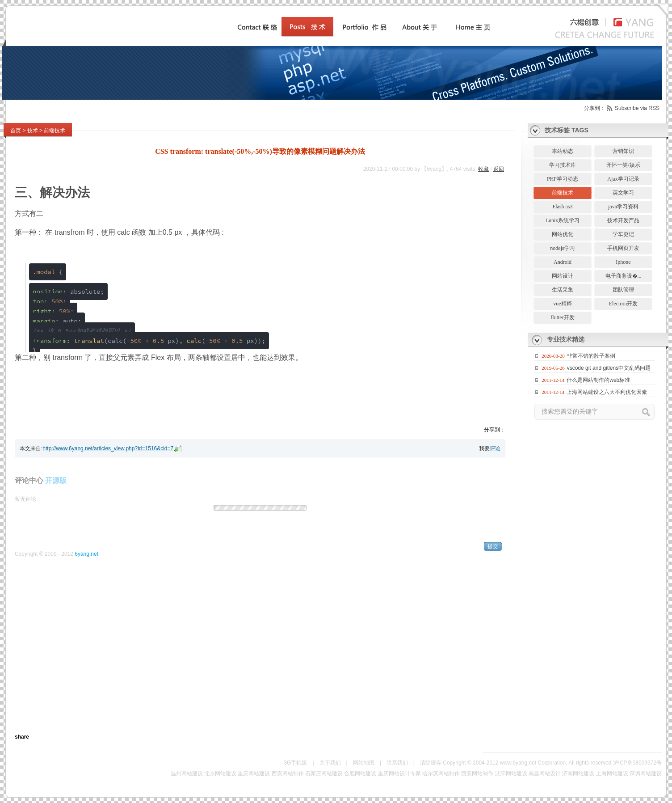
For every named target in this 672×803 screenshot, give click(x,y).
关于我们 (330, 763)
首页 (16, 131)
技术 (33, 131)
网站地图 (364, 763)
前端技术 (55, 131)
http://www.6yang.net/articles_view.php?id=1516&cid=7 (108, 448)
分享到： (595, 108)
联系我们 (397, 763)
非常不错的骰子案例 (591, 356)
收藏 (483, 169)
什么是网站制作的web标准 (598, 380)
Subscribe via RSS (637, 108)
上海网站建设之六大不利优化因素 (607, 392)
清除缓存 (431, 763)
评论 (495, 448)
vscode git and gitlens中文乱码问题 (609, 368)
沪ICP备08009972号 (637, 763)
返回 (499, 169)
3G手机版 (295, 763)
